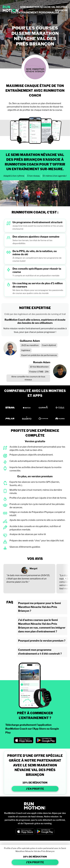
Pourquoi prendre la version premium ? (42, 641)
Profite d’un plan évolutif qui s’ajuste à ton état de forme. (38, 498)
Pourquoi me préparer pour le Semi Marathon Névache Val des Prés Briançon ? (39, 607)
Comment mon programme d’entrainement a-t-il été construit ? (40, 652)
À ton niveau (34, 176)
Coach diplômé (49, 345)
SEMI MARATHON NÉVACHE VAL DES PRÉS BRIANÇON (44, 9)
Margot (33, 569)
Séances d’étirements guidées (25, 547)
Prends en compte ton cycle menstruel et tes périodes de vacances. (37, 506)
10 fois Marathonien (39, 367)
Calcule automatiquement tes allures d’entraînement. (36, 461)
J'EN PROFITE (35, 789)
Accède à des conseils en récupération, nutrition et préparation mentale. (35, 528)
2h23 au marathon (30, 345)
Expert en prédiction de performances (39, 355)
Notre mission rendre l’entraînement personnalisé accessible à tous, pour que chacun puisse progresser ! (35, 330)
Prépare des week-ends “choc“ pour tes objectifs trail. (37, 541)
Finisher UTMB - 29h (39, 372)
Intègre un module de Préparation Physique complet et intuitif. (37, 514)
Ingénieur (26, 350)
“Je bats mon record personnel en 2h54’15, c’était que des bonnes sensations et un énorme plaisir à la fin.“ (28, 579)
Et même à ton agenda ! (55, 176)
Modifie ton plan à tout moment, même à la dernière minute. (36, 492)
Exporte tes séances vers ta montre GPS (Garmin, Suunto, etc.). (35, 484)
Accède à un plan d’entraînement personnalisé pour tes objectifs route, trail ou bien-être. (37, 448)
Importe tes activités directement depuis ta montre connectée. (35, 469)
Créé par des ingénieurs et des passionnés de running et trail (35, 314)
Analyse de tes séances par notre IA (28, 534)
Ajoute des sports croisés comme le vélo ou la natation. (37, 520)
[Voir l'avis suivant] (65, 578)
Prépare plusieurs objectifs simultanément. (31, 455)
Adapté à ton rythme (14, 176)
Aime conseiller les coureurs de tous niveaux (28, 378)
